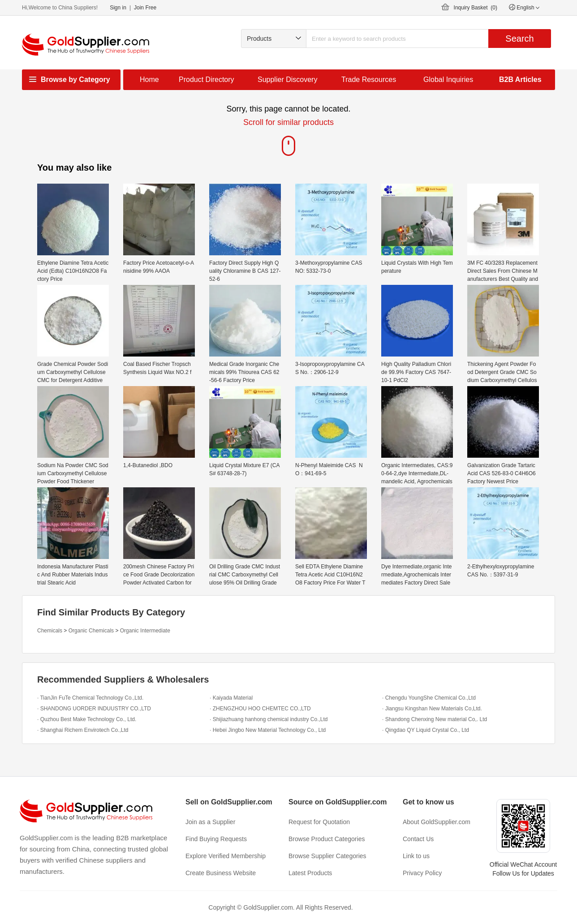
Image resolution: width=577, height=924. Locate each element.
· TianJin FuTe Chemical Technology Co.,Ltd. (90, 698)
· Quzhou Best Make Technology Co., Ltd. (87, 719)
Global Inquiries (448, 80)
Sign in (118, 8)
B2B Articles (520, 80)
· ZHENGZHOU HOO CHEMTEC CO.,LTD (260, 709)
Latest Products (310, 873)
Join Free (145, 8)
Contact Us (418, 839)
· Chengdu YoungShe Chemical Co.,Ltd (429, 698)
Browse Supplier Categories (327, 856)
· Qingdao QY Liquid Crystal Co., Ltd (426, 730)
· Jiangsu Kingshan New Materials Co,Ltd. (432, 709)
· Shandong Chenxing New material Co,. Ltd (435, 719)
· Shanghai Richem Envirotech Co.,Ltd (83, 730)
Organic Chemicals (91, 631)
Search (519, 39)
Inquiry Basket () (476, 8)
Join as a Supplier (210, 822)
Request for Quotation (319, 822)
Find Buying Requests (216, 839)
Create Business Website (221, 873)
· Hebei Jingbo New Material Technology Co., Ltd (268, 730)
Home (149, 80)
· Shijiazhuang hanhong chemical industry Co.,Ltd (269, 719)
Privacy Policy (422, 873)
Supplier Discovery (287, 80)
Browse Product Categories (327, 839)
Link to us (416, 856)
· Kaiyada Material (231, 698)
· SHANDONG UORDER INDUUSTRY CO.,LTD (94, 709)
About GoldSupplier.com (437, 822)
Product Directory (207, 80)
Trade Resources (369, 80)
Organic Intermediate (145, 631)
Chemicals (50, 631)
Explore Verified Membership (226, 856)
